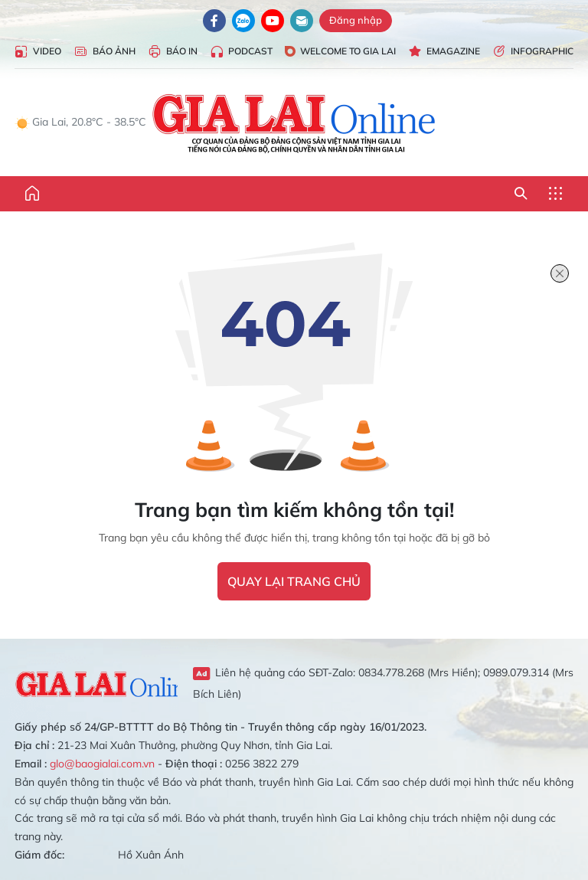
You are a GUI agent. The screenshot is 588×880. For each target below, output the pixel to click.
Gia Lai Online (96, 682)
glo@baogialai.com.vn (102, 764)
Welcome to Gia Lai (340, 51)
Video (38, 52)
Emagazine (444, 52)
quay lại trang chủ (294, 581)
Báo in (173, 52)
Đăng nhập (356, 20)
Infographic (533, 52)
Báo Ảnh (105, 52)
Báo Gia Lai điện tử (294, 123)
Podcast (241, 52)
